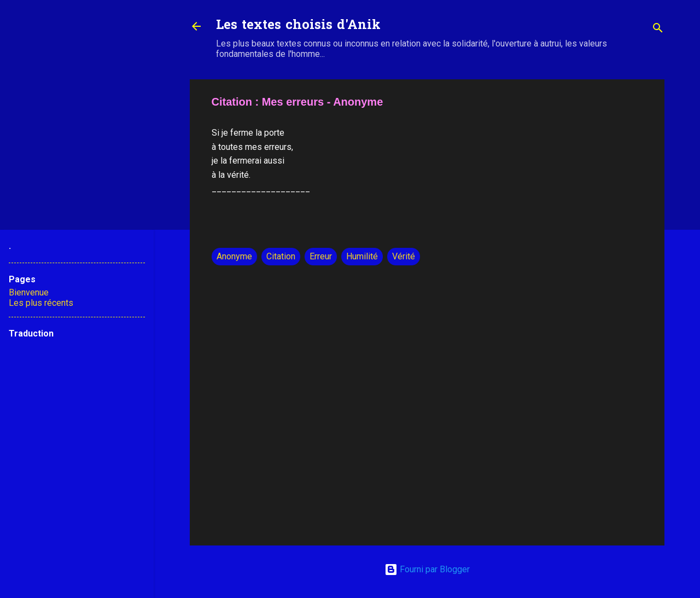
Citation (281, 256)
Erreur (321, 256)
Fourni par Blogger (427, 569)
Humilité (362, 256)
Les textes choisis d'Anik (298, 26)
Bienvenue (29, 292)
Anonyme (234, 256)
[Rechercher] (658, 30)
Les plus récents (41, 303)
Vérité (404, 256)
